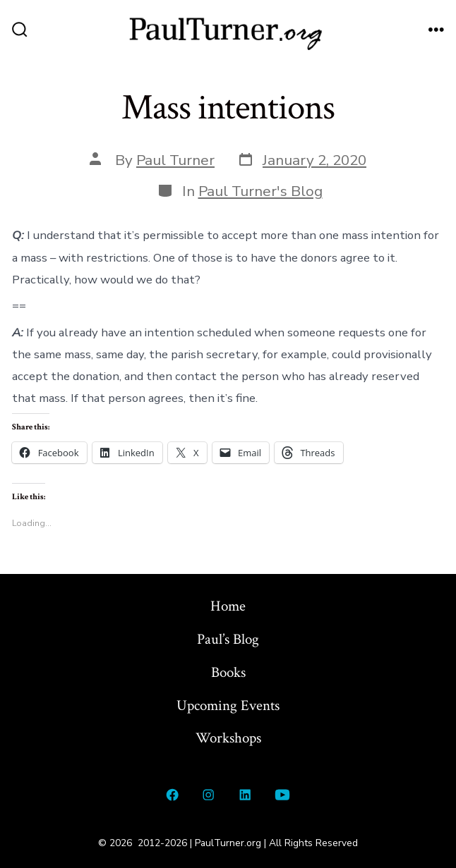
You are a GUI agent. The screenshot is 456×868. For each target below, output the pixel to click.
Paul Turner (175, 160)
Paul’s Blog (228, 639)
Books (228, 672)
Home (228, 606)
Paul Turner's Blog (260, 191)
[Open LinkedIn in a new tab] (245, 795)
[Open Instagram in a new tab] (209, 795)
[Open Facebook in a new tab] (172, 795)
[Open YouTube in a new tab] (283, 795)
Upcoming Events (228, 705)
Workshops (228, 738)
